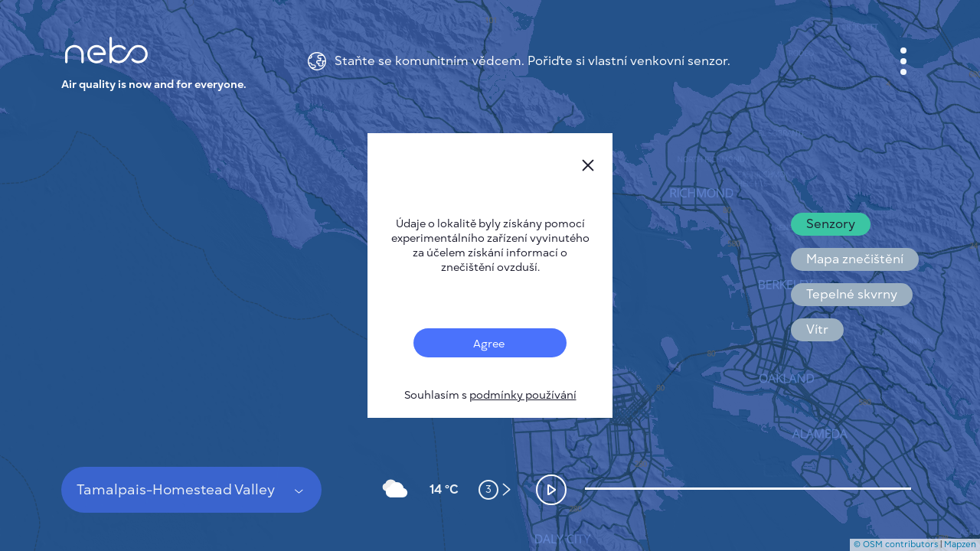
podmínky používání (523, 395)
